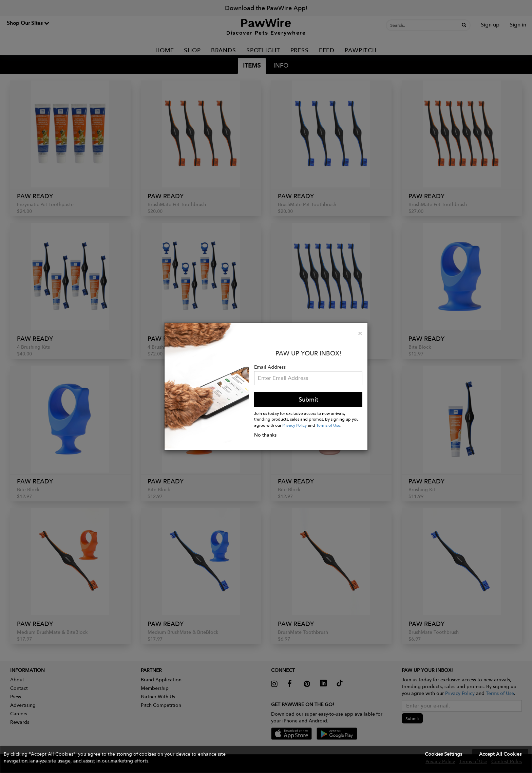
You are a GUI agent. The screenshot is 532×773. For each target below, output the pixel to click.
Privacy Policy (294, 425)
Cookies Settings (443, 754)
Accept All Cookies (500, 754)
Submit (308, 399)
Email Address (270, 367)
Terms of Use (328, 425)
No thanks (265, 435)
